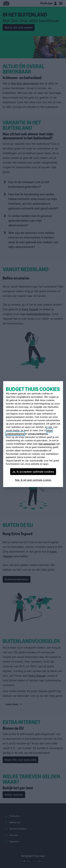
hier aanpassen (47, 444)
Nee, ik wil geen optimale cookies (33, 480)
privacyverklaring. (38, 434)
